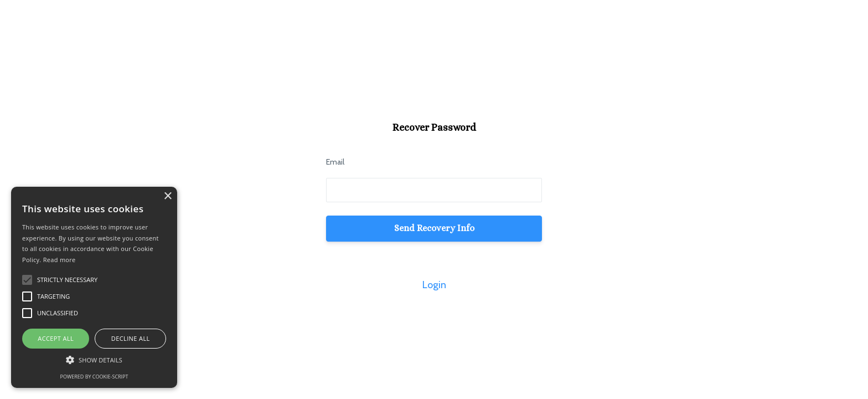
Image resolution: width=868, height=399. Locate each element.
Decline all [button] (131, 338)
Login (434, 285)
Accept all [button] (56, 338)
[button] (94, 360)
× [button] (167, 196)
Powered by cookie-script (94, 377)
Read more (60, 260)
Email (335, 162)
